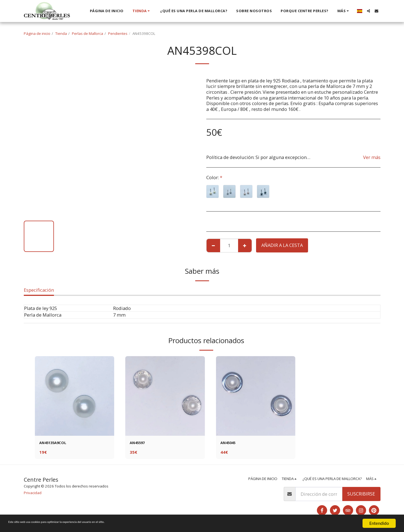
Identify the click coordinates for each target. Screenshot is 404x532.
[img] (75, 396)
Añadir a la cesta (282, 245)
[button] (368, 11)
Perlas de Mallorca (88, 33)
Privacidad (33, 494)
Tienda (61, 33)
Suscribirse (361, 495)
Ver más (372, 157)
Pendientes (118, 33)
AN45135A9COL (56, 443)
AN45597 (139, 443)
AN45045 (230, 443)
